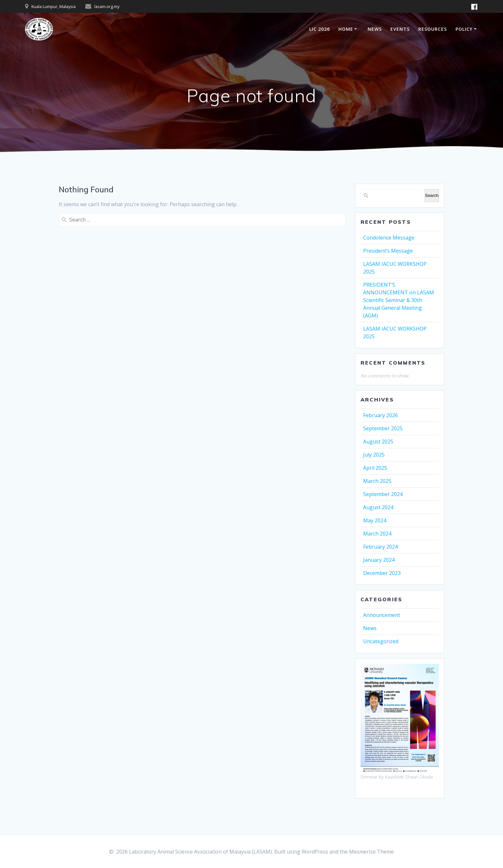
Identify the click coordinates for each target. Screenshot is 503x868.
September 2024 (383, 494)
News (370, 628)
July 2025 (374, 455)
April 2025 (375, 468)
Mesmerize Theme (371, 852)
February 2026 (380, 415)
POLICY (464, 29)
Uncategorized (381, 641)
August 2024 (378, 507)
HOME (346, 29)
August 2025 (378, 442)
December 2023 (382, 573)
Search (432, 195)
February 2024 (380, 547)
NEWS (375, 29)
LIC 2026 (320, 29)
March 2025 (377, 481)
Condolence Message (389, 238)
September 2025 (383, 428)
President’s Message (388, 251)
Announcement (382, 615)
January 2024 (379, 560)
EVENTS (400, 29)
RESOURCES (433, 29)
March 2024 (377, 534)
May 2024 (375, 520)
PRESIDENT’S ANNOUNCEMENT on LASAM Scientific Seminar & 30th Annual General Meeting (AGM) (399, 300)
